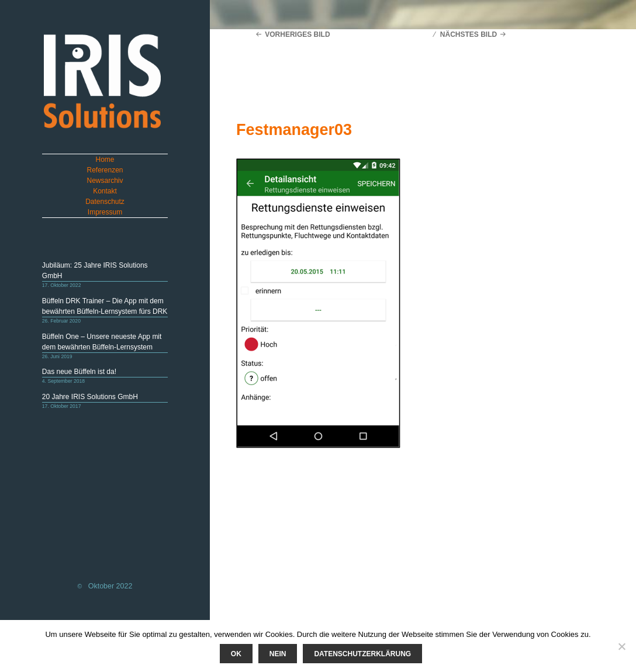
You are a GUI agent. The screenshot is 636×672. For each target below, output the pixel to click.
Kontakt (105, 191)
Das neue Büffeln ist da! (79, 372)
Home (105, 160)
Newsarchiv (105, 181)
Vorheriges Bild (297, 34)
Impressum (105, 212)
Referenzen (105, 170)
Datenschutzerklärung (362, 654)
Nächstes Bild (469, 34)
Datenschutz (105, 202)
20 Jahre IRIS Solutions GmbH (90, 397)
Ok (236, 654)
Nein (278, 654)
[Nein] (621, 646)
